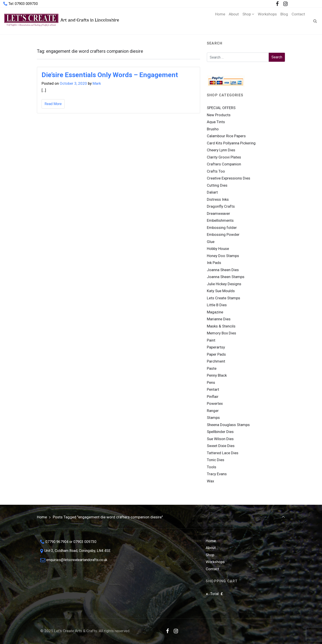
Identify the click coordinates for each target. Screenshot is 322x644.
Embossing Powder (223, 234)
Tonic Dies (216, 460)
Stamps (213, 418)
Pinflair (213, 397)
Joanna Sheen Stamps (226, 277)
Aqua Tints (216, 122)
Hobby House (218, 249)
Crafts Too (216, 171)
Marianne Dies (219, 319)
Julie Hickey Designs (224, 284)
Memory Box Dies (221, 333)
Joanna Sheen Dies (223, 270)
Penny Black (217, 375)
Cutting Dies (217, 185)
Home (42, 517)
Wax (210, 481)
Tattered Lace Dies (223, 453)
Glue (211, 242)
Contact (212, 569)
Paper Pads (216, 354)
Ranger (213, 411)
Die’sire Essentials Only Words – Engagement (110, 75)
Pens (211, 382)
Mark (97, 83)
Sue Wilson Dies (220, 439)
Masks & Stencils (221, 326)
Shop (210, 555)
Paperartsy (216, 347)
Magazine (215, 312)
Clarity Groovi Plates (224, 157)
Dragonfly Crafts (221, 206)
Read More (53, 104)
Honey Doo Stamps (223, 256)
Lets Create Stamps (223, 298)
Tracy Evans (217, 474)
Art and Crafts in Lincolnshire (61, 21)
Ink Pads (214, 263)
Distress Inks (218, 199)
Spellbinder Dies (220, 432)
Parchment (216, 361)
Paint (211, 340)
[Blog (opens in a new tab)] (284, 21)
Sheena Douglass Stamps (228, 425)
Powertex (215, 403)
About (211, 548)
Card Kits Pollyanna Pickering (231, 143)
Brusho (213, 129)
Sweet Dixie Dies (221, 446)
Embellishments (220, 220)
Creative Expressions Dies (229, 178)
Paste (212, 368)
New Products (219, 115)
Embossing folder (222, 228)
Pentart (213, 389)
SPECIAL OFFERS (221, 108)
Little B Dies (217, 305)
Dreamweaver (218, 213)
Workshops (215, 562)
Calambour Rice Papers (226, 136)
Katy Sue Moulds (221, 291)
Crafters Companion (224, 164)
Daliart (212, 192)
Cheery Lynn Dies (221, 150)
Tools (212, 467)
